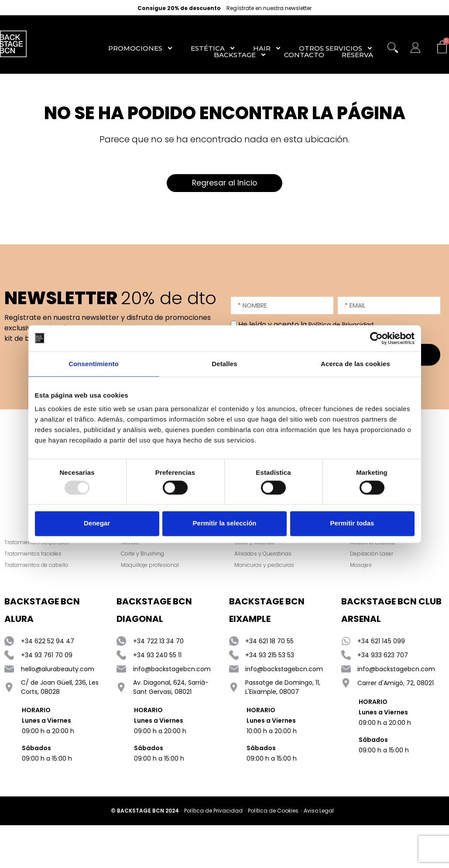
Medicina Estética (373, 543)
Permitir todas (352, 523)
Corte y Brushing (144, 554)
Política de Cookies (273, 811)
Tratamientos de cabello (36, 566)
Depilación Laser (372, 554)
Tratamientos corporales (37, 543)
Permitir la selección (225, 523)
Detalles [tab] (224, 364)
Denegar (97, 523)
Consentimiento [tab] (94, 364)
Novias (131, 543)
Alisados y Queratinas (264, 554)
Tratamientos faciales (33, 554)
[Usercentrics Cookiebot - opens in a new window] (376, 338)
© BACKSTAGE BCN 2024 (145, 811)
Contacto (304, 55)
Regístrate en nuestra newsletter (269, 8)
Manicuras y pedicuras (265, 566)
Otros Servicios (336, 48)
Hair (267, 48)
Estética (213, 48)
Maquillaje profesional (151, 566)
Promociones (141, 48)
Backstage (240, 55)
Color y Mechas (255, 543)
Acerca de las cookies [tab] (355, 364)
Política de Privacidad (341, 325)
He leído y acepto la (306, 324)
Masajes (362, 566)
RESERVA (357, 55)
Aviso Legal (319, 811)
